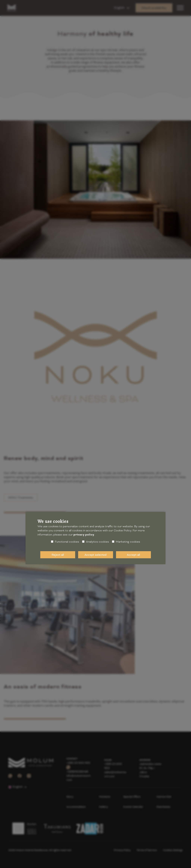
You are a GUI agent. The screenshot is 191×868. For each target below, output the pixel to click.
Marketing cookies (126, 542)
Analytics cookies (95, 542)
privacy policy (84, 535)
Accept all (133, 555)
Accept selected (95, 555)
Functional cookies (65, 542)
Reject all (58, 555)
